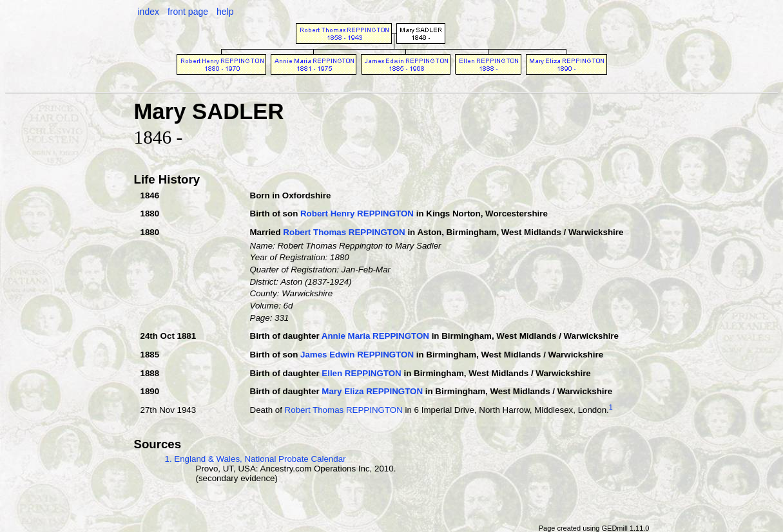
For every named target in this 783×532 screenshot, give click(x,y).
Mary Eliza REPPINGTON (372, 391)
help (225, 12)
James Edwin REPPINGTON (357, 355)
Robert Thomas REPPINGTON (344, 232)
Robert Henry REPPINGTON (357, 214)
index (149, 12)
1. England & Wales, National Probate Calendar (256, 459)
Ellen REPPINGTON (361, 373)
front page (188, 12)
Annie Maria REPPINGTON (375, 336)
